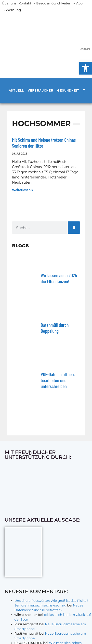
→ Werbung (12, 10)
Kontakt (25, 3)
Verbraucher (40, 91)
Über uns (9, 3)
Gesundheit (68, 91)
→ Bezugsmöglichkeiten (53, 3)
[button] (86, 68)
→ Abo (78, 3)
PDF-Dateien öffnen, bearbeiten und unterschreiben (58, 380)
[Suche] (74, 228)
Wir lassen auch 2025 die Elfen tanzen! (59, 278)
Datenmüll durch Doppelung (55, 328)
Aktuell (16, 91)
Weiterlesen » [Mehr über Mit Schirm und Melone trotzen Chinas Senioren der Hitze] (23, 190)
